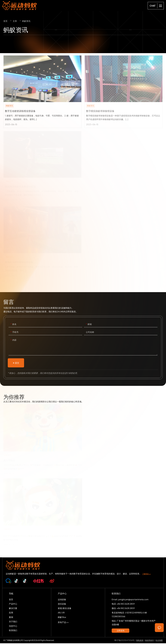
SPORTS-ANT (20, 6)
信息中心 (13, 626)
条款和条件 (149, 641)
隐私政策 (140, 641)
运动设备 (62, 600)
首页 (5, 21)
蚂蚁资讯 (26, 21)
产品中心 (13, 604)
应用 (11, 613)
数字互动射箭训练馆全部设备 (42, 92)
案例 (11, 618)
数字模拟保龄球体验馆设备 (124, 92)
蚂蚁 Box (62, 618)
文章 (15, 21)
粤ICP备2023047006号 (124, 641)
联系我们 (13, 631)
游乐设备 (62, 604)
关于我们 (13, 622)
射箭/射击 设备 (65, 609)
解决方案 (13, 609)
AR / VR (61, 613)
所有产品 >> (63, 623)
